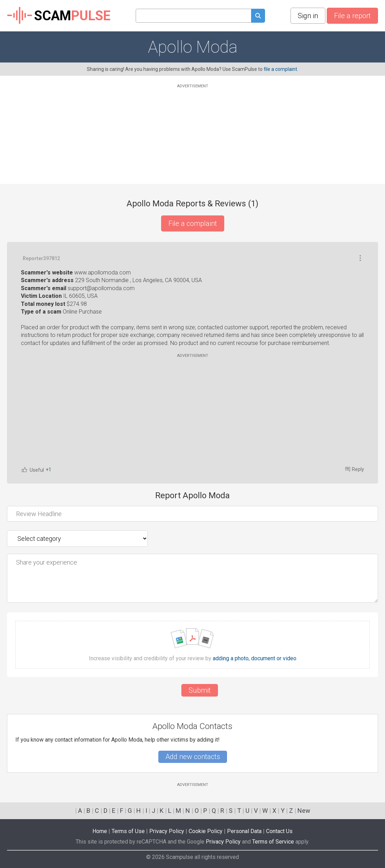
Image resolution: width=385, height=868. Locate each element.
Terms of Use (128, 831)
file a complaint (280, 69)
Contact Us (279, 831)
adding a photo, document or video (255, 659)
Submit (200, 690)
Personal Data (244, 831)
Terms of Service (273, 842)
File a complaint (193, 223)
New (304, 811)
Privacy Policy (167, 831)
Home (100, 831)
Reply (355, 469)
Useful (32, 470)
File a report (352, 16)
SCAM (59, 16)
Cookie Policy (206, 831)
